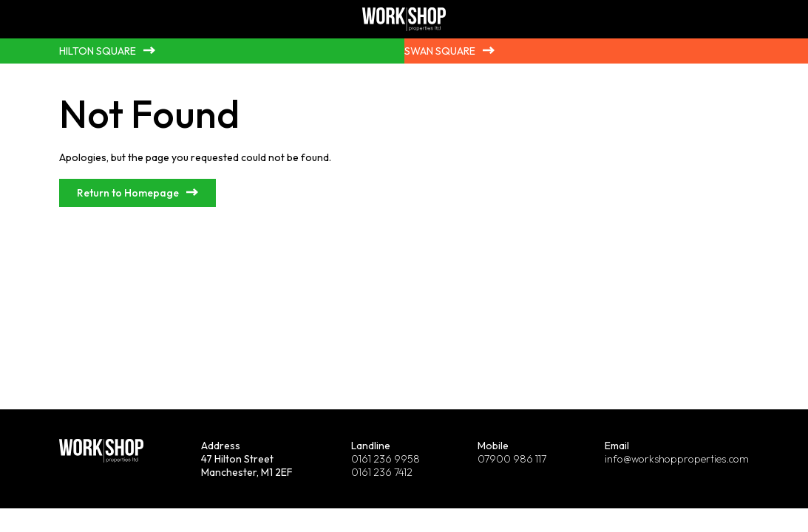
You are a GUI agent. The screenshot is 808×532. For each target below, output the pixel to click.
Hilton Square (98, 51)
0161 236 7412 (382, 472)
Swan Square (440, 51)
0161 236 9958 (386, 459)
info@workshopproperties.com (677, 459)
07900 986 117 (512, 459)
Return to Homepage (128, 193)
